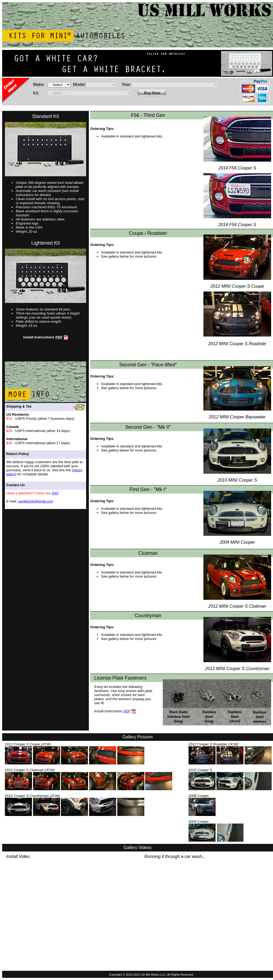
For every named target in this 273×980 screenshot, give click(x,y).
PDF (59, 337)
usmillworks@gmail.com (36, 501)
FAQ (55, 493)
